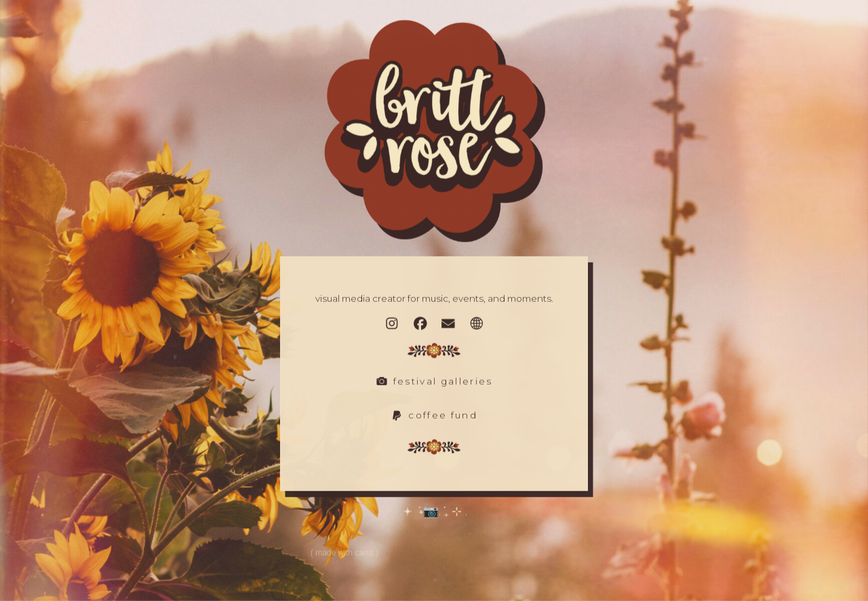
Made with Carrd (344, 554)
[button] (392, 324)
